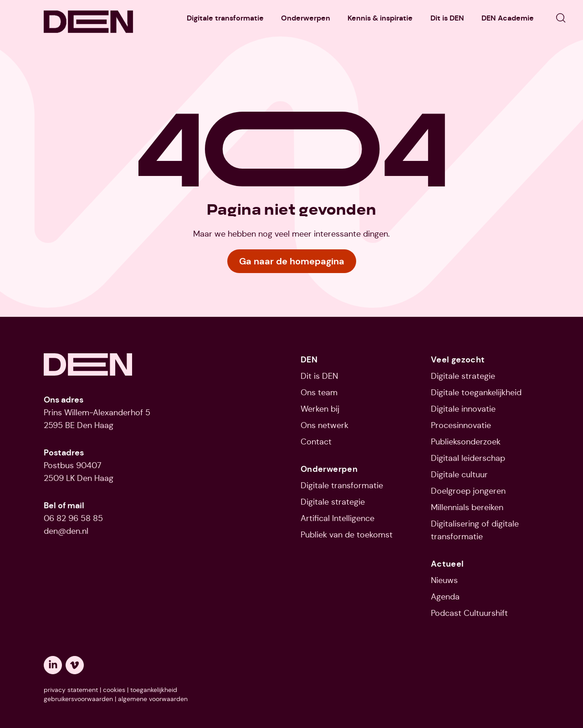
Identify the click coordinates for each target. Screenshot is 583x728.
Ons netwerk (325, 425)
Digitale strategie (333, 502)
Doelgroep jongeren (468, 491)
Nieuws (444, 580)
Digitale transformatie (225, 18)
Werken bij (320, 409)
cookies (114, 690)
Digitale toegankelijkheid (476, 392)
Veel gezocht (458, 359)
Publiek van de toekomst (347, 535)
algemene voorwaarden (153, 699)
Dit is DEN (447, 18)
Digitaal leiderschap (468, 458)
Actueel (447, 564)
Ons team (319, 392)
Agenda (445, 597)
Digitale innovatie (463, 409)
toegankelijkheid (154, 690)
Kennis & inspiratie (380, 18)
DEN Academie (508, 18)
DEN (309, 359)
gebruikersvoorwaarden (78, 699)
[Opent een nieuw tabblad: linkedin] (53, 665)
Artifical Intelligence (338, 518)
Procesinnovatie (461, 425)
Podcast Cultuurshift (469, 613)
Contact (316, 442)
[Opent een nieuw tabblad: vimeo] (75, 665)
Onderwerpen (306, 18)
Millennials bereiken (467, 507)
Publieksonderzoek (466, 442)
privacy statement (71, 690)
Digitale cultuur (459, 475)
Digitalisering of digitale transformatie (475, 530)
